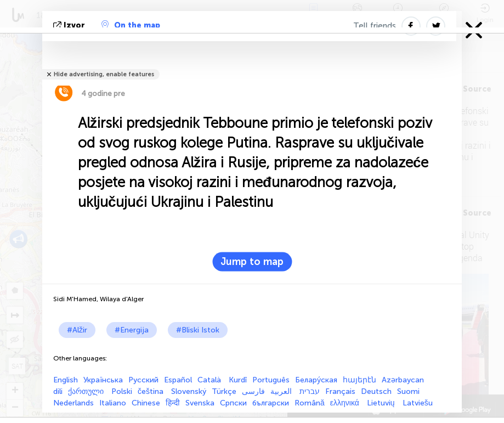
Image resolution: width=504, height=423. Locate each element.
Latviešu (418, 403)
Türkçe (224, 391)
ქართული (87, 391)
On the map (131, 25)
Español (178, 380)
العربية (282, 391)
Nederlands (73, 403)
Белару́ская (316, 380)
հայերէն (359, 380)
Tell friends (375, 26)
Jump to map (252, 262)
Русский (143, 380)
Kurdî (238, 380)
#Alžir (77, 330)
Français (340, 391)
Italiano (113, 403)
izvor (70, 26)
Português (271, 380)
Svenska (200, 403)
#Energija (132, 330)
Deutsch (376, 391)
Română (310, 403)
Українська (103, 380)
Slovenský (189, 391)
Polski (122, 391)
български (271, 403)
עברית (310, 391)
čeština (152, 391)
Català (210, 380)
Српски (233, 403)
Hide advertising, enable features (104, 74)
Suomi (408, 391)
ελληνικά (346, 403)
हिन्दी (173, 403)
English (66, 380)
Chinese (146, 403)
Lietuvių (382, 403)
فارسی (253, 391)
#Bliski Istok (198, 330)
